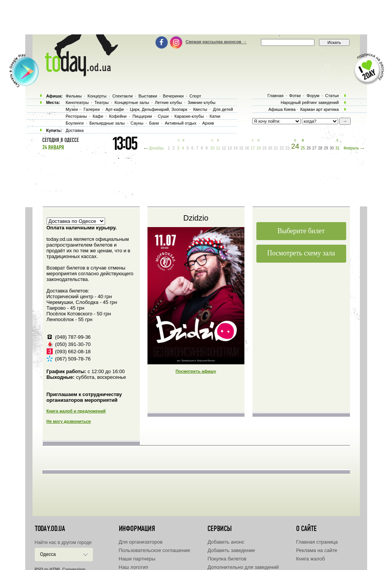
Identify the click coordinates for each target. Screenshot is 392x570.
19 (264, 148)
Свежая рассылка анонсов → (216, 42)
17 (253, 148)
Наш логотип (134, 567)
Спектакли (123, 96)
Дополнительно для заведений (243, 567)
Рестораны (76, 116)
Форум (313, 96)
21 (276, 148)
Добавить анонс (226, 542)
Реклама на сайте (317, 550)
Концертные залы (132, 102)
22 (282, 148)
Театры (101, 102)
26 (309, 148)
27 (314, 148)
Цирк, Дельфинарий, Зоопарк (159, 109)
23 (288, 148)
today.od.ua (50, 529)
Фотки (295, 96)
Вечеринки (173, 96)
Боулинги (75, 123)
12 (224, 148)
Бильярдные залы (107, 123)
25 (303, 148)
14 (236, 148)
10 (212, 148)
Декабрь (156, 148)
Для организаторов (141, 542)
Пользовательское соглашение (155, 550)
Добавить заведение (231, 550)
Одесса (48, 554)
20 (270, 148)
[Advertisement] (196, 17)
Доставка (75, 130)
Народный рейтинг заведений (310, 102)
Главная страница (317, 542)
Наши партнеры (137, 559)
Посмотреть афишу (196, 371)
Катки (215, 116)
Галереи (92, 109)
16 (247, 148)
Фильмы (74, 96)
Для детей (223, 109)
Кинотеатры (77, 102)
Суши (163, 116)
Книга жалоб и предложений (76, 411)
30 (332, 148)
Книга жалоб (311, 559)
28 (320, 148)
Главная (275, 96)
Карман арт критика (320, 109)
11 (218, 148)
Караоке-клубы (189, 116)
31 (338, 148)
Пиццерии (142, 116)
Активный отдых (181, 123)
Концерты (97, 96)
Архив (208, 123)
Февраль (351, 148)
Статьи (332, 96)
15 (241, 148)
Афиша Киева (282, 109)
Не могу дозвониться (69, 421)
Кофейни (118, 116)
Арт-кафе (115, 109)
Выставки (148, 96)
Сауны (137, 123)
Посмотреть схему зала (301, 253)
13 (230, 148)
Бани (154, 123)
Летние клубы (168, 102)
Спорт (195, 96)
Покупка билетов (227, 559)
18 (258, 148)
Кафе (98, 116)
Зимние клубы (202, 102)
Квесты (200, 109)
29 (326, 148)
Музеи (72, 109)
